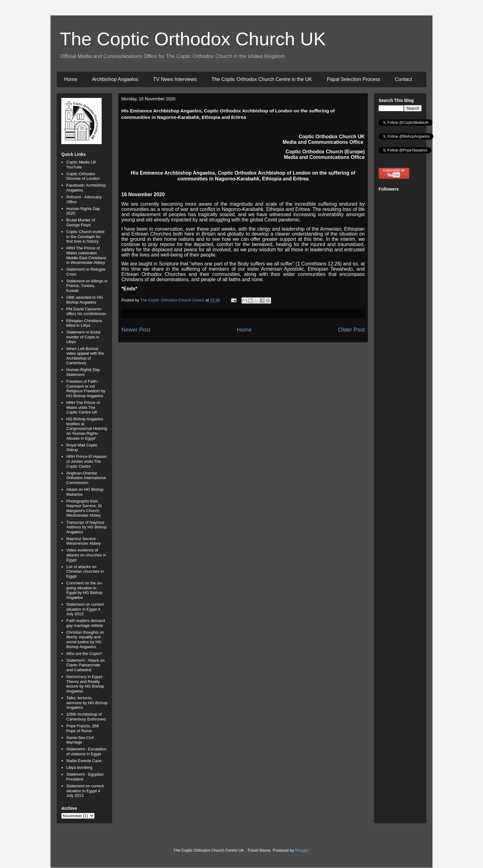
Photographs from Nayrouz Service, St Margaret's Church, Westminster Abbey (84, 508)
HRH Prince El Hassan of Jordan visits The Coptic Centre (87, 461)
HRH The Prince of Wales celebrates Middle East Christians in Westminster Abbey (86, 255)
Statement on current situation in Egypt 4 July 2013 (85, 609)
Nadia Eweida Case (84, 761)
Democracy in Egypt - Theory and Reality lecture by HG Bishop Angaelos (85, 684)
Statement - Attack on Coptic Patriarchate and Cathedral (85, 665)
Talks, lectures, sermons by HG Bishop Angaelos (87, 703)
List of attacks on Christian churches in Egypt (85, 571)
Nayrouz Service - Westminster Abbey (83, 541)
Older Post (351, 330)
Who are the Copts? (84, 654)
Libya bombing (79, 767)
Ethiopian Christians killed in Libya (84, 323)
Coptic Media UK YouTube (81, 165)
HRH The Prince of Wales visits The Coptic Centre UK (83, 407)
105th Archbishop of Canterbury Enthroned (86, 717)
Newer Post (136, 330)
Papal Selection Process (353, 79)
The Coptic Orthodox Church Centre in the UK (262, 79)
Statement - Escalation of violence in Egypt (86, 751)
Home (71, 79)
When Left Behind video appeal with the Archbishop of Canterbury (85, 356)
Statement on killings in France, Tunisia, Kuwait (87, 286)
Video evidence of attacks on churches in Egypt (86, 555)
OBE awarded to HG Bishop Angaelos (85, 300)
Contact (403, 79)
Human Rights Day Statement (83, 372)
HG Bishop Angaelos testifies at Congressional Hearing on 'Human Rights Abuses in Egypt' (87, 428)
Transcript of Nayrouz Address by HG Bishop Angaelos (87, 527)
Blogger (302, 850)
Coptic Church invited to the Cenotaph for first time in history (85, 236)
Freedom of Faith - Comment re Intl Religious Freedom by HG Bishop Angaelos (86, 389)
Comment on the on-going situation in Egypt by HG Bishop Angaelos (85, 590)
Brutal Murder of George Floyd (81, 222)
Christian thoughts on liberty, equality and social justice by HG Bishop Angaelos (85, 640)
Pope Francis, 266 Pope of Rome (83, 728)
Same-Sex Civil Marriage (80, 740)
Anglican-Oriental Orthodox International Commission (86, 478)
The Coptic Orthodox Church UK (193, 39)
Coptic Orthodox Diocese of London (83, 176)
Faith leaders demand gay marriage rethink (86, 623)
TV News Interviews (175, 79)
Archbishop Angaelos (115, 79)
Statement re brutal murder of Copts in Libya (83, 337)
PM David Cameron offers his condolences (86, 311)
